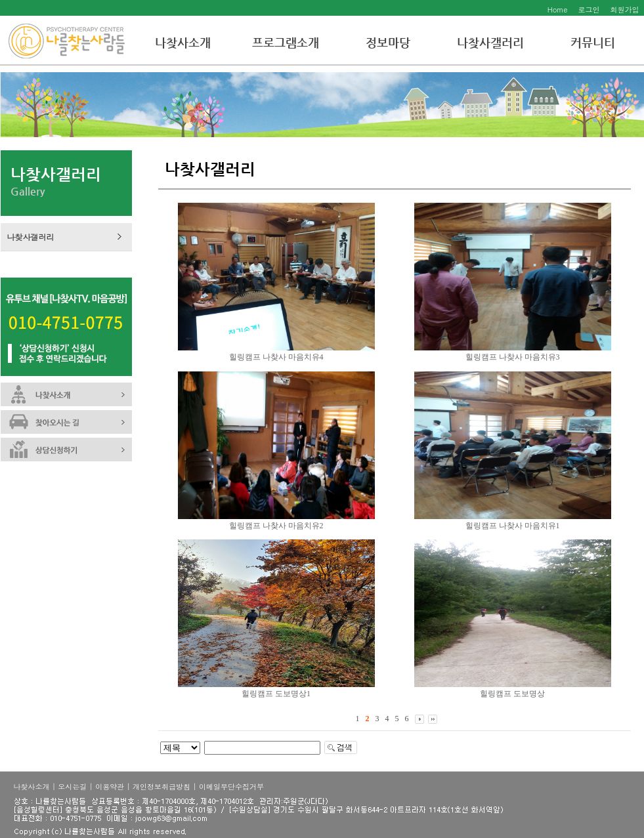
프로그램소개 (286, 42)
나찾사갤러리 (490, 42)
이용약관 (110, 786)
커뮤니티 (593, 42)
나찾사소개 (183, 42)
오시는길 (72, 786)
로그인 (589, 10)
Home (558, 10)
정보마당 (388, 42)
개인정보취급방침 (161, 786)
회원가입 (625, 10)
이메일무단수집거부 (231, 786)
